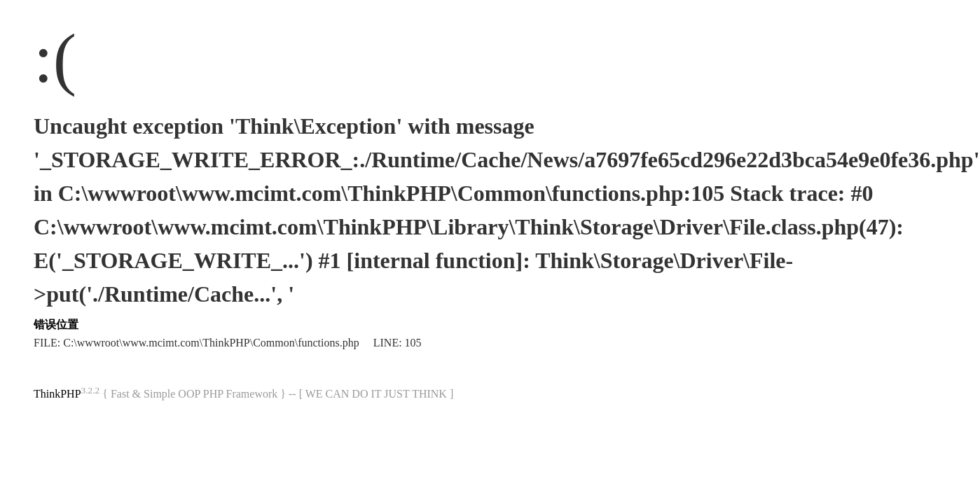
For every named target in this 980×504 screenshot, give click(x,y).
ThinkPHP (57, 394)
